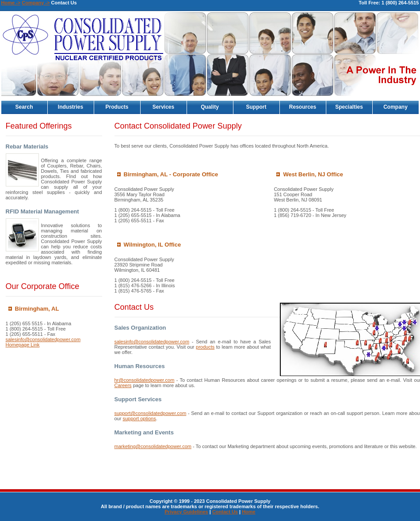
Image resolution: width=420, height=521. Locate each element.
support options (139, 418)
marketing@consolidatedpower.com (153, 446)
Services (163, 107)
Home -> (11, 3)
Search (24, 107)
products (205, 347)
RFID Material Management (42, 211)
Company (395, 107)
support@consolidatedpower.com (151, 413)
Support (256, 107)
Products (117, 107)
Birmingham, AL (37, 309)
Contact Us (225, 512)
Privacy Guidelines (186, 512)
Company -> (36, 3)
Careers (123, 385)
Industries (71, 107)
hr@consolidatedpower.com (145, 380)
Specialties (349, 107)
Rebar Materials (27, 146)
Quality (210, 107)
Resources (303, 107)
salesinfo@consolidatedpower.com (43, 339)
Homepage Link (23, 345)
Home (249, 512)
